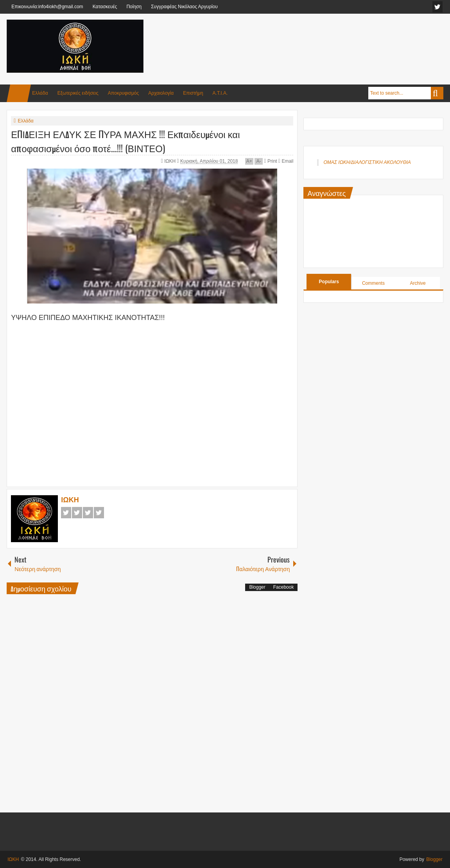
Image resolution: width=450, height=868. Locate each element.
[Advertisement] (301, 39)
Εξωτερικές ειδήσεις (78, 93)
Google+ (88, 513)
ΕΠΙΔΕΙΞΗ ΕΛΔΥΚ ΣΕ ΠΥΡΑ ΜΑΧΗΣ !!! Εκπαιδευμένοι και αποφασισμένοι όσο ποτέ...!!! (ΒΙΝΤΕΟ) (125, 141)
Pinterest (99, 513)
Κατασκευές (105, 7)
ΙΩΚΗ (170, 161)
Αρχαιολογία (161, 93)
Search (437, 93)
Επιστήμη (193, 93)
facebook (437, 7)
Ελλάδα (40, 93)
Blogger (257, 587)
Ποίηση (134, 7)
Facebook (66, 513)
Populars (329, 282)
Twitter (77, 513)
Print (271, 161)
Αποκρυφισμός (123, 93)
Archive (418, 283)
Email (286, 161)
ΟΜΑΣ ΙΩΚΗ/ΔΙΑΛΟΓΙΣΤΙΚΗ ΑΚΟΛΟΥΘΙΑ (367, 162)
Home (19, 93)
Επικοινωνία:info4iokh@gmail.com (47, 7)
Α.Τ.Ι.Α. (220, 93)
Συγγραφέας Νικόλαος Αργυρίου (184, 7)
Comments (373, 283)
